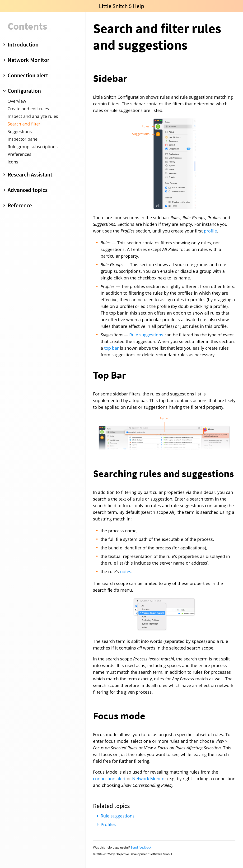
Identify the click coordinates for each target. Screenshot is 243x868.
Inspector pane (23, 139)
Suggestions (20, 131)
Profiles (108, 824)
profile (210, 231)
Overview (17, 101)
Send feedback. (141, 847)
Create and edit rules (28, 109)
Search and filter (24, 124)
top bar (111, 348)
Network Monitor (149, 779)
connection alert (109, 779)
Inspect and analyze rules (33, 116)
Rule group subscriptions (33, 147)
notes (126, 571)
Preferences (19, 154)
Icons (13, 162)
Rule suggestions (146, 335)
